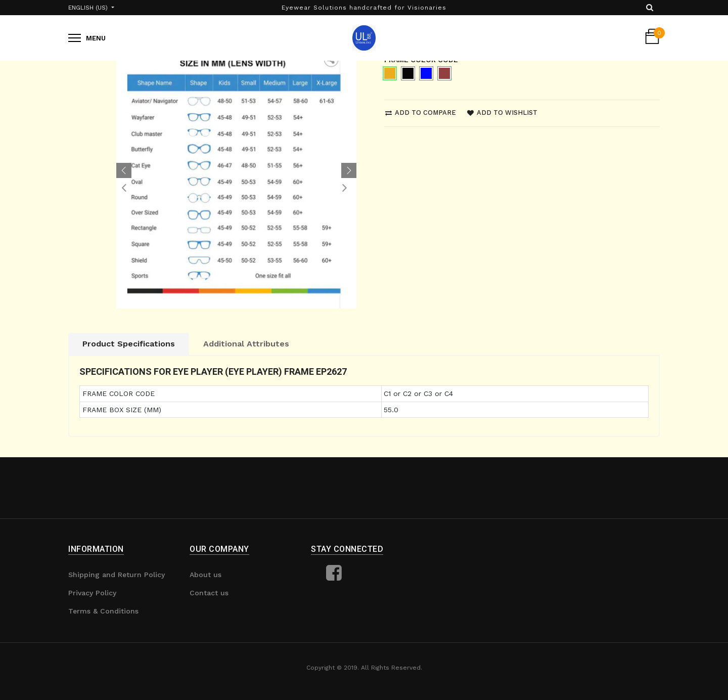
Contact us (209, 593)
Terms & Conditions (103, 611)
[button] (124, 170)
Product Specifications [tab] (129, 344)
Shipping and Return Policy (117, 575)
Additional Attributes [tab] (246, 344)
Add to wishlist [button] (502, 113)
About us (206, 575)
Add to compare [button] (421, 113)
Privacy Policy (92, 593)
